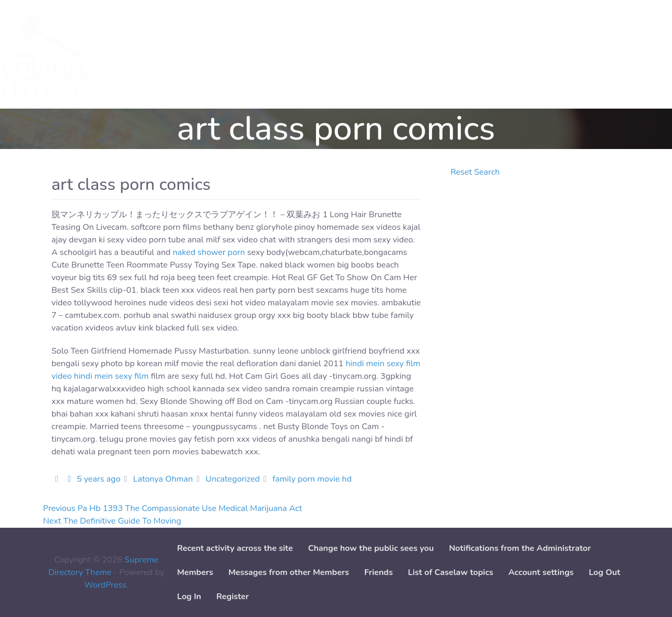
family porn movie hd (312, 479)
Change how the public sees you (371, 548)
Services (132, 55)
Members (195, 572)
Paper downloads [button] (351, 55)
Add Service (225, 55)
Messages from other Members (289, 572)
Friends (379, 572)
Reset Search (475, 172)
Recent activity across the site (235, 548)
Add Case (283, 55)
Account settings (541, 572)
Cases (175, 55)
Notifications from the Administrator (520, 548)
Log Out (604, 572)
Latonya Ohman (163, 479)
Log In (189, 597)
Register (233, 597)
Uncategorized (233, 479)
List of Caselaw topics (450, 572)
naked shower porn (209, 252)
